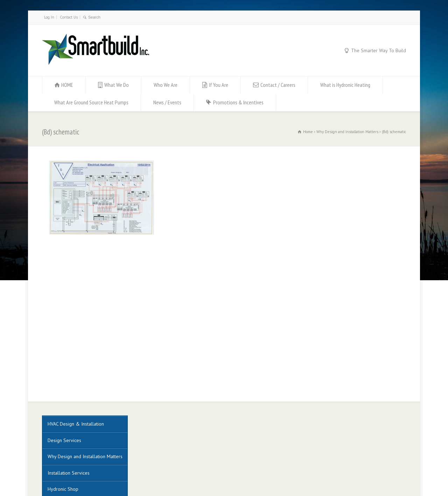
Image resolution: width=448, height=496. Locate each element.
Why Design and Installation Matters (85, 371)
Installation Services (69, 387)
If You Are (219, 85)
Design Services (64, 354)
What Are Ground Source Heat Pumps (91, 102)
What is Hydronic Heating (345, 85)
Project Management (69, 436)
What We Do (117, 85)
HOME (67, 85)
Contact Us (69, 17)
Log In (49, 17)
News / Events (167, 102)
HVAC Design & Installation (76, 338)
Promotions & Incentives (238, 102)
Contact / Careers (278, 85)
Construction (60, 420)
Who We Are (166, 85)
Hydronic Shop (63, 403)
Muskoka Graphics (188, 471)
